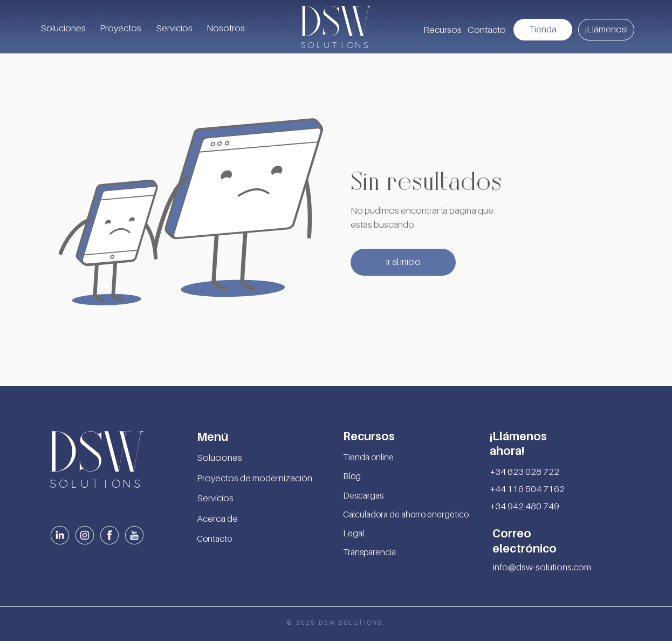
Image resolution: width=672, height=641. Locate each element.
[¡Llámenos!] (606, 30)
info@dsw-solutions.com (542, 567)
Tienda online (368, 457)
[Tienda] (543, 30)
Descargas (363, 495)
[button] (442, 30)
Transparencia (369, 552)
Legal (354, 533)
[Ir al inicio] (403, 262)
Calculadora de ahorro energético (406, 514)
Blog (352, 476)
